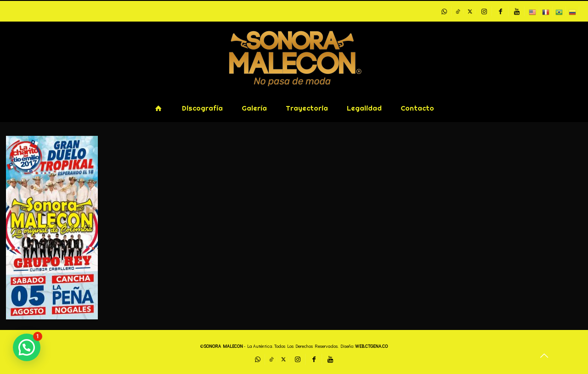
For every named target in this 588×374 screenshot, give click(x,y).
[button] (27, 347)
